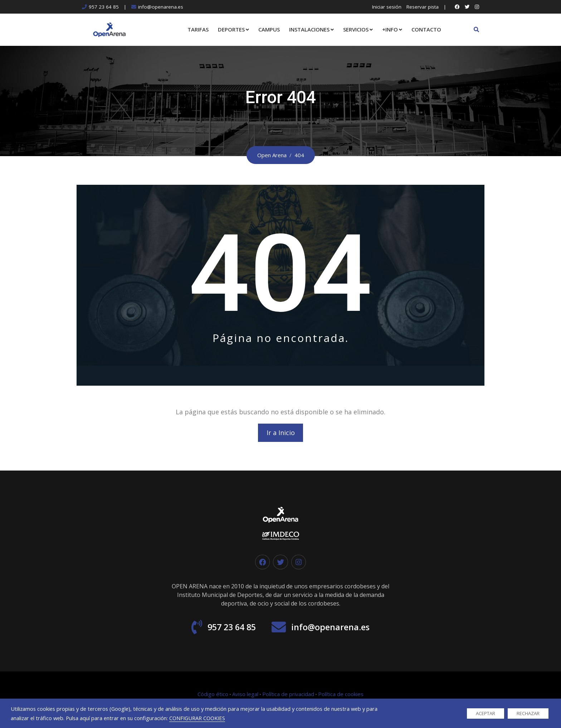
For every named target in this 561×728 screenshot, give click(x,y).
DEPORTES (231, 29)
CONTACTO (426, 29)
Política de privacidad (288, 696)
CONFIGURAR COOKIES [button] (197, 718)
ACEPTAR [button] (486, 713)
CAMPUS (269, 29)
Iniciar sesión (387, 7)
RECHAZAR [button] (528, 713)
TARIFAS (198, 29)
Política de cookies (341, 696)
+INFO (390, 29)
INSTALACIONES (309, 29)
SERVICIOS (356, 29)
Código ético (213, 696)
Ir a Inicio (281, 433)
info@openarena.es (161, 7)
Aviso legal (245, 696)
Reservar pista (423, 7)
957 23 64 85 (104, 7)
